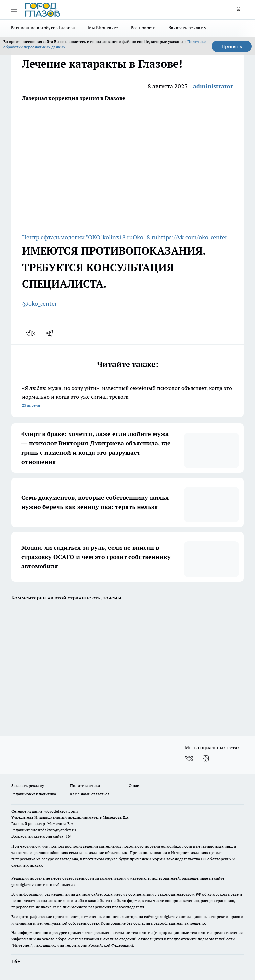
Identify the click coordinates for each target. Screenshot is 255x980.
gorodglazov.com (176, 846)
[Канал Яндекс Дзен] (206, 758)
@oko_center (40, 304)
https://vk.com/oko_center (192, 237)
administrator (213, 86)
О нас (134, 785)
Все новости (143, 28)
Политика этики (85, 785)
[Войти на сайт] (238, 10)
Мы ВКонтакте (103, 28)
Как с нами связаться (90, 794)
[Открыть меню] (14, 10)
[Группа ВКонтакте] (189, 758)
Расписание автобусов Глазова (43, 28)
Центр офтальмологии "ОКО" (62, 237)
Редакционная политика (34, 794)
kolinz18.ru (118, 237)
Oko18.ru (145, 237)
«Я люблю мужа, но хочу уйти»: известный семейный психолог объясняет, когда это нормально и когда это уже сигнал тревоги (127, 397)
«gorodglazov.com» (61, 811)
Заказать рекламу (187, 28)
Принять (232, 46)
